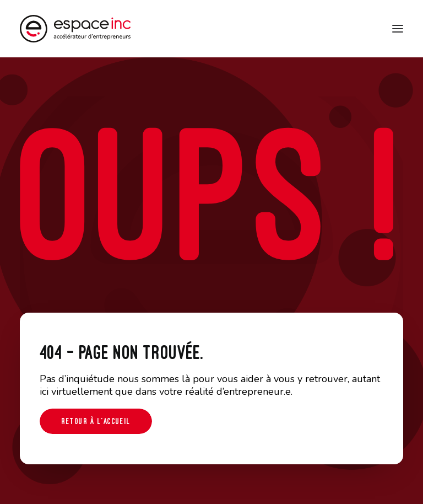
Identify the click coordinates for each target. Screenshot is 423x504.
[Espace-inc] (75, 29)
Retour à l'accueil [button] (96, 421)
